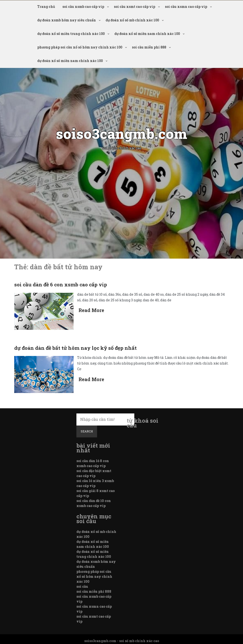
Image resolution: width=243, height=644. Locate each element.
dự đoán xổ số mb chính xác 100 (132, 20)
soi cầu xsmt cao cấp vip (135, 7)
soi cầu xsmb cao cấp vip (83, 7)
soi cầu (82, 586)
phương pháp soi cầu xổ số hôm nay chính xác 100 (80, 47)
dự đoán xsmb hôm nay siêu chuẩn (67, 20)
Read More (91, 310)
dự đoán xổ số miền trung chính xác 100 (71, 34)
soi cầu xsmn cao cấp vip (186, 7)
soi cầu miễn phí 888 (149, 47)
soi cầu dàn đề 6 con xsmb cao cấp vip (61, 284)
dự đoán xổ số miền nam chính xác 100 (147, 34)
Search (87, 431)
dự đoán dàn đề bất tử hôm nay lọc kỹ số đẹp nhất (75, 348)
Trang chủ (46, 7)
